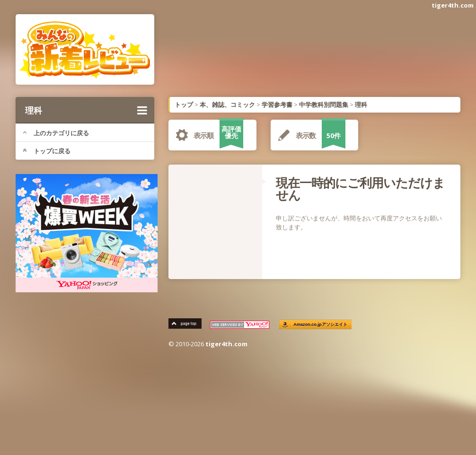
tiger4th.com (453, 5)
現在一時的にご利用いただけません (360, 189)
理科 (86, 110)
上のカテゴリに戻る (56, 133)
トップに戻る (47, 151)
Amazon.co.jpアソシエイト (320, 325)
